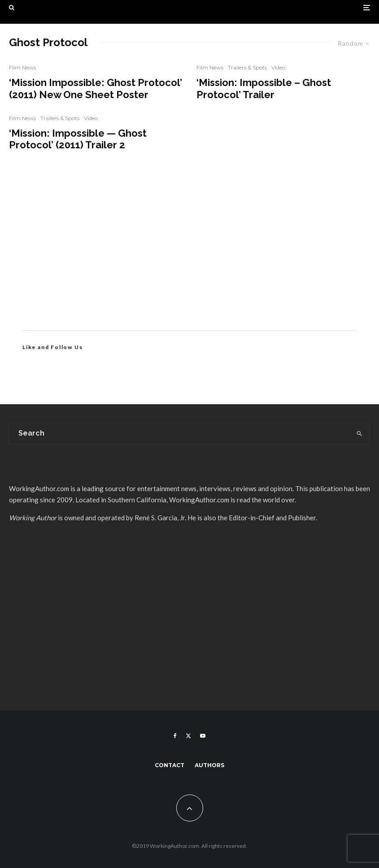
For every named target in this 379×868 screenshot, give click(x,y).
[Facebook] (175, 736)
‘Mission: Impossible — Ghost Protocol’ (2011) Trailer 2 (78, 139)
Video (91, 118)
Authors (209, 765)
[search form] (179, 433)
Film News (22, 67)
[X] (188, 736)
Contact (170, 765)
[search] (359, 433)
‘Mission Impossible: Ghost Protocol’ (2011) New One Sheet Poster (96, 88)
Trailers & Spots (60, 118)
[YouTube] (203, 736)
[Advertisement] (189, 254)
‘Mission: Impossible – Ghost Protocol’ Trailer (264, 88)
